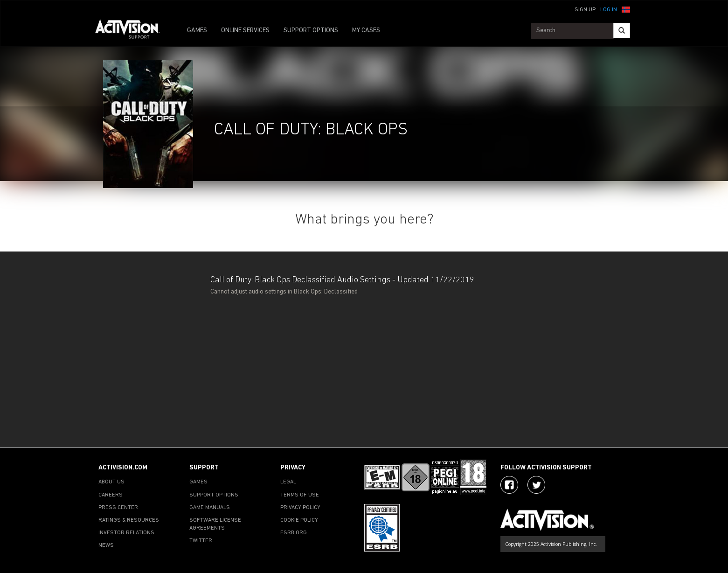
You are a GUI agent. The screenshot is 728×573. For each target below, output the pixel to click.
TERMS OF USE (300, 495)
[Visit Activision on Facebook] (509, 485)
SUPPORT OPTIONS (311, 31)
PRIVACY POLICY (300, 508)
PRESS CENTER (118, 508)
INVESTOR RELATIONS (126, 533)
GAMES (197, 31)
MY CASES (366, 31)
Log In (609, 10)
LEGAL (288, 482)
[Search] (622, 31)
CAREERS (111, 495)
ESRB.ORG (294, 533)
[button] (626, 9)
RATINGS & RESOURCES (129, 520)
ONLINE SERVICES (245, 31)
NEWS (106, 545)
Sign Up (585, 10)
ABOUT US (111, 482)
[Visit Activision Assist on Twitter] (536, 485)
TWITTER (201, 541)
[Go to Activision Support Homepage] (132, 31)
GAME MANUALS (210, 508)
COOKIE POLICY (299, 520)
